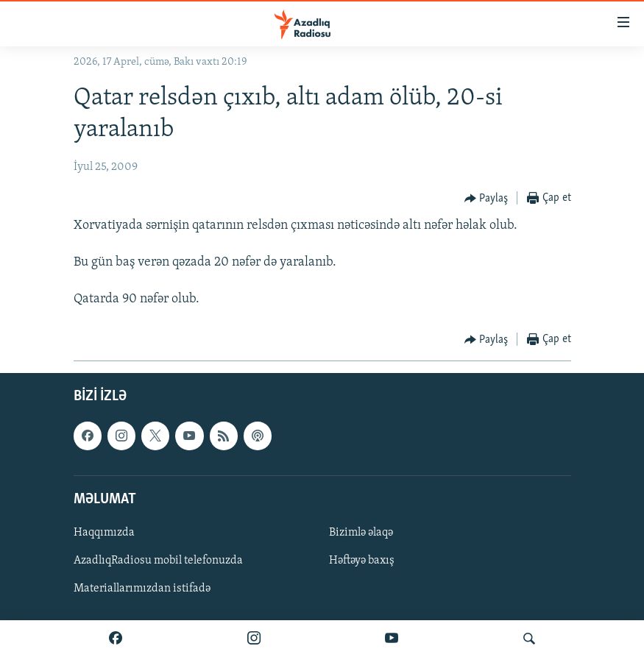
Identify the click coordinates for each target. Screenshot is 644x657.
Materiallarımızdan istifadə (142, 589)
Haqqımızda (104, 533)
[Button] (486, 199)
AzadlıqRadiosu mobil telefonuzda (158, 561)
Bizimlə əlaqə (361, 533)
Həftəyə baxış (362, 561)
